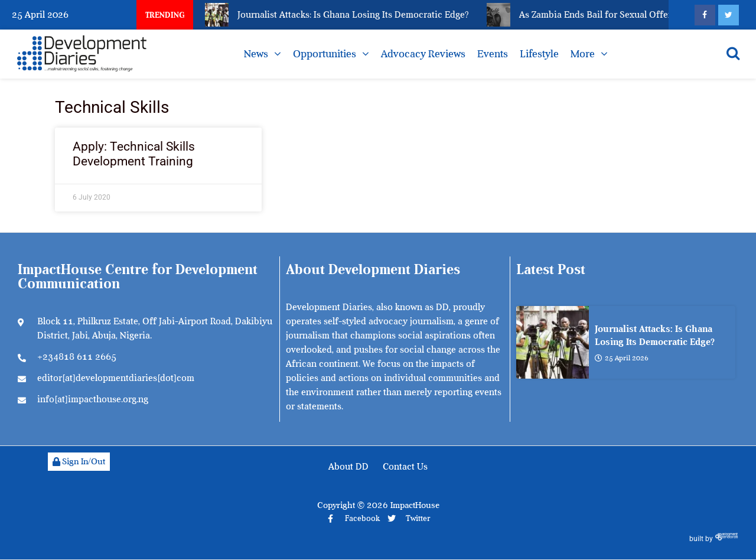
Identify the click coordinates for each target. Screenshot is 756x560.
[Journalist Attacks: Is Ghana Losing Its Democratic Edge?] (553, 342)
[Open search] (733, 53)
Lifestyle (539, 54)
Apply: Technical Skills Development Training (134, 154)
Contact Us (405, 467)
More (583, 54)
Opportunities (325, 54)
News (256, 54)
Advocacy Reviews (423, 54)
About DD (348, 467)
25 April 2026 (622, 358)
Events (493, 54)
